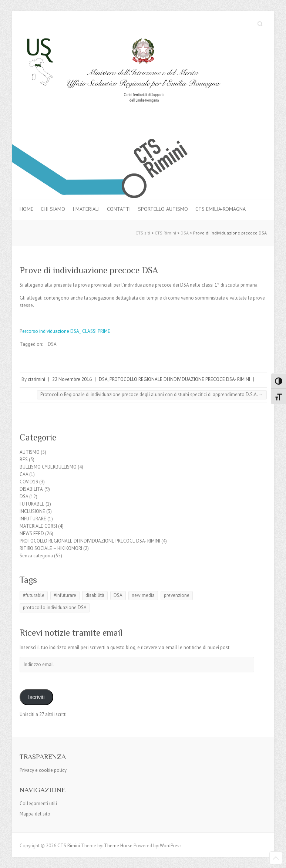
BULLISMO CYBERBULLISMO (48, 467)
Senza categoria (36, 556)
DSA (52, 344)
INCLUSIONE (32, 511)
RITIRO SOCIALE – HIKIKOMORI (51, 548)
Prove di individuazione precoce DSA (89, 270)
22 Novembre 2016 (72, 379)
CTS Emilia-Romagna (221, 209)
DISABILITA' (31, 489)
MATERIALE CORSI (38, 526)
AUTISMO (30, 452)
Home (26, 209)
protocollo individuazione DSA (55, 607)
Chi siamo (53, 209)
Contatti (119, 209)
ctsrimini (36, 379)
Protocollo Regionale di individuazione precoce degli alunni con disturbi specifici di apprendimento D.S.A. (152, 394)
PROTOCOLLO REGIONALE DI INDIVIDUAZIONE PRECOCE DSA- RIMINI (180, 379)
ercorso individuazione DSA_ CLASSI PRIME (66, 331)
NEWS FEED (32, 533)
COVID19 (29, 482)
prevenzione (177, 595)
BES (24, 460)
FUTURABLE (32, 504)
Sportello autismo (163, 209)
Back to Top (276, 858)
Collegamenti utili (38, 803)
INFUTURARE (33, 519)
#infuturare (65, 595)
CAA (24, 474)
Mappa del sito (35, 814)
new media (143, 595)
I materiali (86, 209)
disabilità (95, 595)
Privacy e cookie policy (43, 770)
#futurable (34, 595)
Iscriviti (36, 697)
